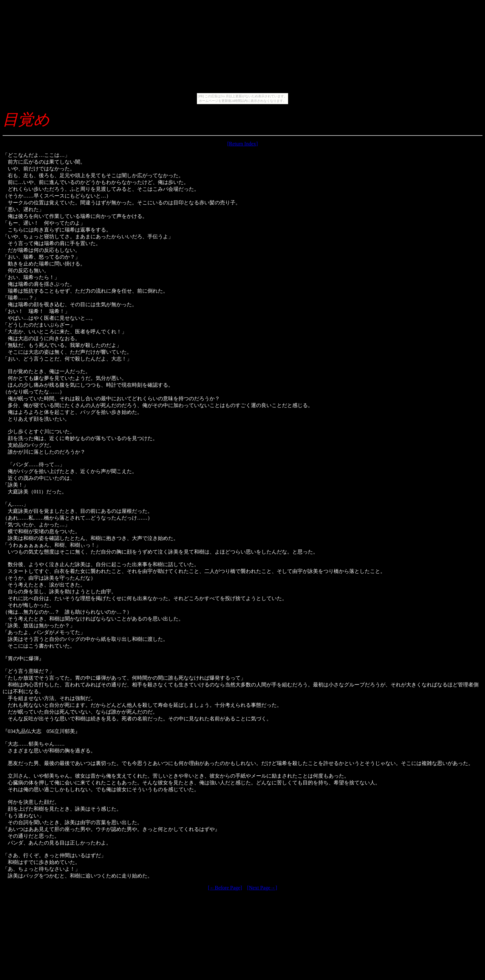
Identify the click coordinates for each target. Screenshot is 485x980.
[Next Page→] (262, 888)
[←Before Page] (225, 888)
